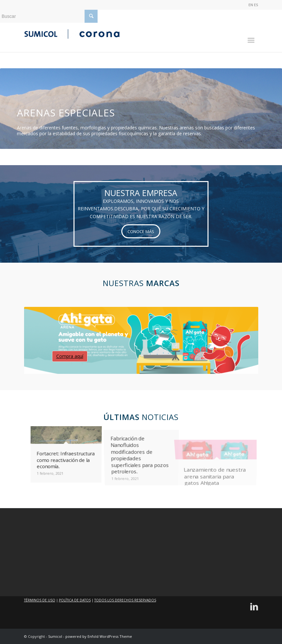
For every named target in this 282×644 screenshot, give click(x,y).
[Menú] (248, 37)
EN (251, 5)
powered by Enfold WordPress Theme (99, 636)
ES (256, 5)
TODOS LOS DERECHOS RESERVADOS (125, 600)
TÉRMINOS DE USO (40, 600)
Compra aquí (70, 356)
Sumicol (55, 636)
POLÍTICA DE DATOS (75, 600)
